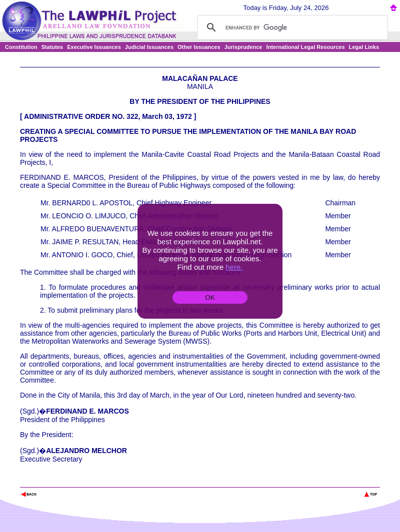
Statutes (52, 47)
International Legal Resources (305, 47)
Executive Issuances (94, 47)
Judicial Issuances (149, 47)
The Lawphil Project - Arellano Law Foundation (72, 481)
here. (234, 267)
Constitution (21, 47)
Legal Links (364, 47)
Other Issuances (199, 47)
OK (210, 297)
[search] (291, 27)
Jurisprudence (243, 47)
